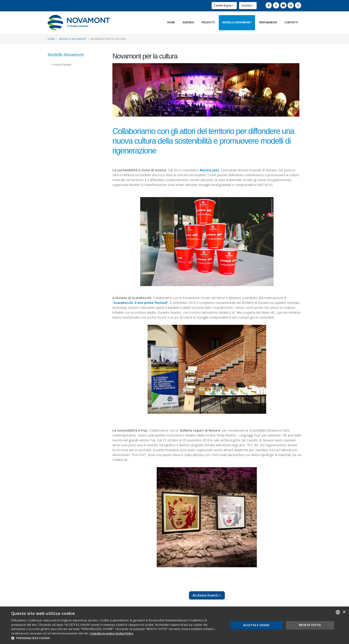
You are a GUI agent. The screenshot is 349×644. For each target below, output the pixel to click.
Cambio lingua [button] (224, 5)
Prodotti (208, 22)
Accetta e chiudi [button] (256, 625)
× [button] (344, 612)
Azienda (188, 22)
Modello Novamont (237, 22)
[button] (117, 638)
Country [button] (248, 5)
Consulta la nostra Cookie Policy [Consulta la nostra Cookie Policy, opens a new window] (112, 633)
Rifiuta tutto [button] (310, 625)
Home (171, 22)
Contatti (291, 22)
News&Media (268, 22)
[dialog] (174, 625)
